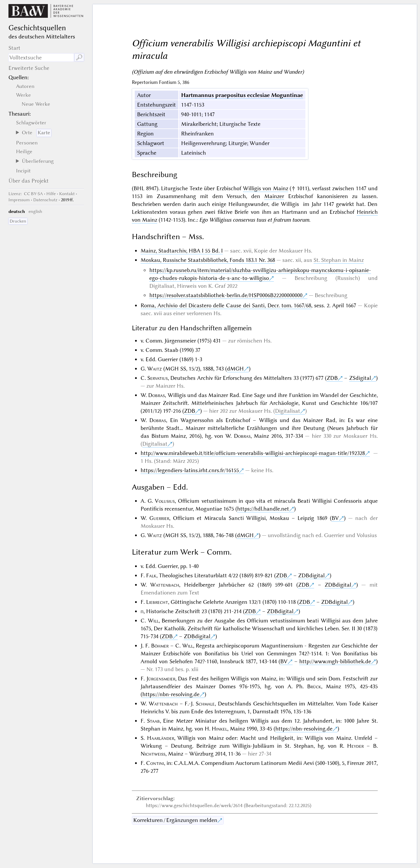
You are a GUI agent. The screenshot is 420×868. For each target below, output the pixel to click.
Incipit (23, 171)
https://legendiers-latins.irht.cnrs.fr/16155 (190, 470)
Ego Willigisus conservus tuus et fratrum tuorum (254, 220)
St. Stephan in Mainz (339, 260)
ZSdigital (360, 378)
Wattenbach (165, 585)
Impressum (19, 200)
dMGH (235, 369)
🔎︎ (79, 58)
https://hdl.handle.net (263, 509)
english (35, 211)
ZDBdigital (311, 575)
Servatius (157, 378)
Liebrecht (157, 602)
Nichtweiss (153, 754)
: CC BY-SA (26, 194)
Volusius (165, 501)
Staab (153, 721)
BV (335, 518)
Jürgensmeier (161, 679)
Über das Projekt (29, 181)
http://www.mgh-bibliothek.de (335, 661)
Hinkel (219, 729)
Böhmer (160, 646)
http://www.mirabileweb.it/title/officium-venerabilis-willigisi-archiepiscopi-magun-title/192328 (253, 453)
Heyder (355, 746)
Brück (314, 686)
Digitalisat (288, 411)
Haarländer (161, 738)
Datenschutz (45, 200)
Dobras (156, 395)
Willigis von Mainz (266, 188)
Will (153, 621)
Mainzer (274, 196)
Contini (155, 763)
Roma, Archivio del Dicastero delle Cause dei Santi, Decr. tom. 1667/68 (226, 305)
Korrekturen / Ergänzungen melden (175, 820)
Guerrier (159, 518)
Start (14, 48)
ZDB (332, 378)
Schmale (205, 704)
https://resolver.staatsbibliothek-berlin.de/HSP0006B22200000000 (226, 295)
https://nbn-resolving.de (171, 694)
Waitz (155, 369)
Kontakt (67, 194)
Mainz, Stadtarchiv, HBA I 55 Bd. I (182, 251)
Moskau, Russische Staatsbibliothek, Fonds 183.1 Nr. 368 (208, 260)
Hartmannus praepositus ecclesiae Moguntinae (242, 95)
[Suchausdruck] (41, 58)
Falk (151, 575)
